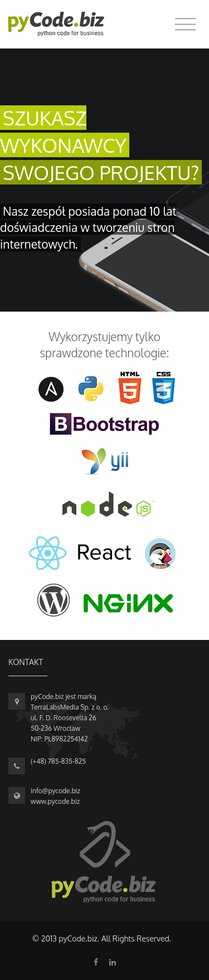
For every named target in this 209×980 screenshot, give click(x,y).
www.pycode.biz (55, 801)
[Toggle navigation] (185, 25)
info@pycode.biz (55, 791)
